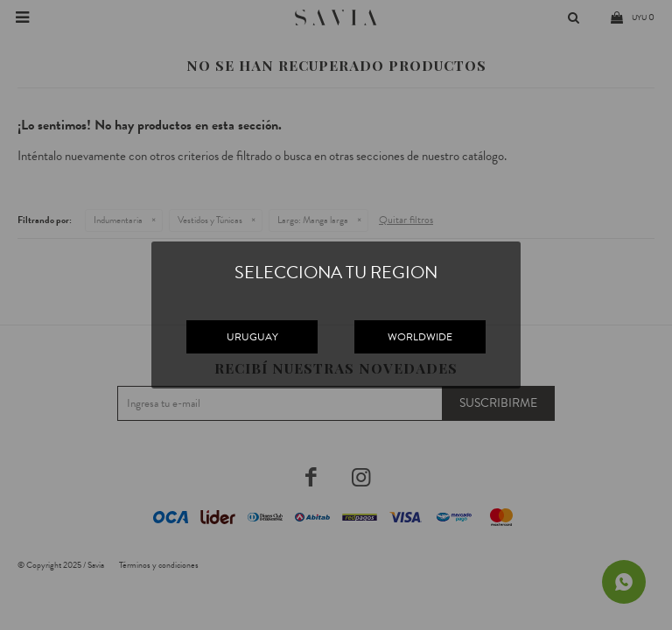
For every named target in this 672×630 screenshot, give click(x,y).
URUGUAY (252, 337)
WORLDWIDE (420, 337)
